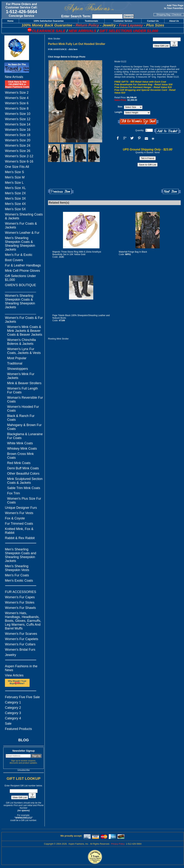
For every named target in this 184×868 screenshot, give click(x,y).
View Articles (14, 675)
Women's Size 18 (18, 135)
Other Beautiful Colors (23, 474)
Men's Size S (14, 172)
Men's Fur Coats (17, 575)
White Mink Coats (20, 443)
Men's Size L (14, 183)
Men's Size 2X (15, 193)
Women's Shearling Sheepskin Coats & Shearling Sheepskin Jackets (20, 301)
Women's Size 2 (17, 93)
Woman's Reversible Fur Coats (25, 399)
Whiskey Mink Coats (22, 449)
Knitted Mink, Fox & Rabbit (19, 531)
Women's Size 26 (18, 151)
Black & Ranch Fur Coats (21, 418)
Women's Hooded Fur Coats (23, 409)
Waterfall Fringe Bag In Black (133, 252)
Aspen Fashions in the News (21, 668)
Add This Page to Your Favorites (174, 7)
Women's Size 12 (18, 119)
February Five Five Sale (22, 697)
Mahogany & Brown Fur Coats (24, 427)
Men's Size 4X (15, 204)
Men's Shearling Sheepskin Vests (17, 568)
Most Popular (17, 358)
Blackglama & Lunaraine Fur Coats (25, 436)
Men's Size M (15, 177)
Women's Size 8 (17, 108)
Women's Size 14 (18, 124)
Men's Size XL (15, 188)
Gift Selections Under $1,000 (20, 278)
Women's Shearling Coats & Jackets (24, 216)
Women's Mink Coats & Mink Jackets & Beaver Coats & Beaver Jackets (25, 331)
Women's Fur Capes (20, 597)
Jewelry (10, 655)
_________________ (20, 290)
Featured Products (18, 729)
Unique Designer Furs (21, 508)
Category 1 (13, 702)
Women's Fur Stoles (20, 602)
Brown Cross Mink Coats (20, 456)
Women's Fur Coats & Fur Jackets (24, 320)
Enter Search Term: (76, 16)
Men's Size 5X (15, 209)
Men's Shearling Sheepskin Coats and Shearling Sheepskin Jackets (21, 555)
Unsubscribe (24, 770)
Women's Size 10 (18, 114)
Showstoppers (18, 369)
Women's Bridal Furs (20, 650)
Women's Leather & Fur (22, 233)
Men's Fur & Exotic (19, 255)
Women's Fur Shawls (20, 608)
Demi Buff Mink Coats (23, 468)
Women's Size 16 (18, 130)
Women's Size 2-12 (19, 156)
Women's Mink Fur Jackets (21, 376)
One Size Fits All (17, 167)
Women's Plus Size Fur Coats (24, 500)
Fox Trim (14, 493)
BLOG (24, 740)
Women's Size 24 (18, 146)
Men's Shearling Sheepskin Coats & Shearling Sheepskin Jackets (20, 244)
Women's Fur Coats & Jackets (21, 225)
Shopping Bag (163, 15)
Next (171, 191)
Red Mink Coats (19, 463)
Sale (8, 724)
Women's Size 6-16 (19, 161)
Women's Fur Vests (19, 513)
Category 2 (13, 708)
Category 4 (13, 718)
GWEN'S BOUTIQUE (20, 285)
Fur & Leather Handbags (23, 265)
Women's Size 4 (17, 98)
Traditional (15, 363)
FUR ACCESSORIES (21, 592)
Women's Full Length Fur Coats (22, 390)
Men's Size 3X (15, 199)
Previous (61, 191)
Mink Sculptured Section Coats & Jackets (25, 481)
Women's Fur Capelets (22, 639)
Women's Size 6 (17, 103)
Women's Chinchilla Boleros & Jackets (21, 342)
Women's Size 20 (18, 140)
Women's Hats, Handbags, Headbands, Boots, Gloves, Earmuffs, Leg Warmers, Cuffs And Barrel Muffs (23, 621)
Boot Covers (14, 260)
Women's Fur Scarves (21, 634)
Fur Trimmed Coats (19, 524)
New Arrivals (14, 77)
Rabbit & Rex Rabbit (20, 538)
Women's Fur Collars (20, 644)
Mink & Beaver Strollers (24, 383)
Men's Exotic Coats (19, 581)
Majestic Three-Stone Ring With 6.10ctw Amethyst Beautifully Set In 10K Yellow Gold (77, 253)
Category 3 (13, 713)
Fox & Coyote (15, 518)
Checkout (177, 15)
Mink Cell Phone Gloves (22, 271)
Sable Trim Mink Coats (24, 488)
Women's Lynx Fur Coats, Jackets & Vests (24, 351)
